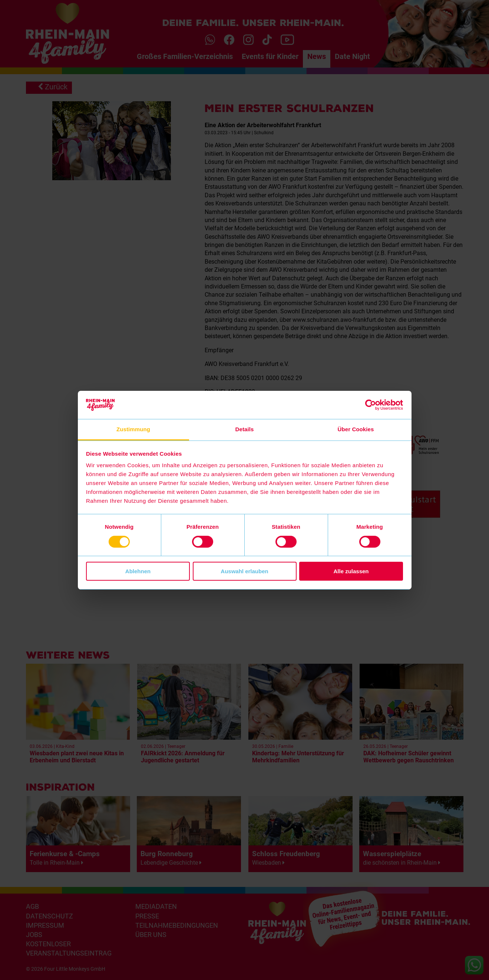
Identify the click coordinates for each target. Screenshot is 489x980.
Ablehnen (138, 571)
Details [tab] (245, 429)
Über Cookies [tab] (356, 429)
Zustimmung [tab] (133, 429)
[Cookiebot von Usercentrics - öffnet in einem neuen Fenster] (371, 405)
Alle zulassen (351, 571)
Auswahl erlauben (244, 571)
